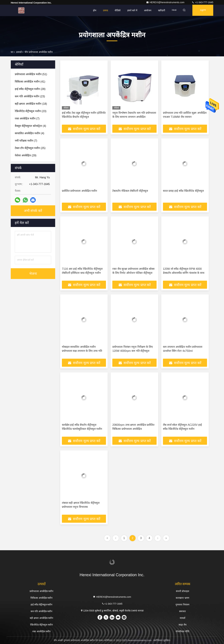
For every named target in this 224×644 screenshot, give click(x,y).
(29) (26, 155)
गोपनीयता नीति (182, 631)
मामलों (183, 618)
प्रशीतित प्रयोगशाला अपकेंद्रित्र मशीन (79, 191)
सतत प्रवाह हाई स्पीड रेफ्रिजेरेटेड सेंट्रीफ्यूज (183, 191)
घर (12, 52)
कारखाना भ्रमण (182, 598)
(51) (31, 74)
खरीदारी (160, 10)
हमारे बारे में (130, 10)
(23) (30, 96)
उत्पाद (103, 10)
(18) (31, 104)
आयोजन (146, 10)
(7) (27, 119)
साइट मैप (183, 625)
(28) (30, 89)
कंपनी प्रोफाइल (182, 591)
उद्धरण (202, 10)
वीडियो (116, 10)
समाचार (182, 611)
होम (93, 10)
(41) (30, 82)
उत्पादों (19, 52)
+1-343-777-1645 (202, 2)
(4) (30, 126)
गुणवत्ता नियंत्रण (182, 605)
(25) (30, 148)
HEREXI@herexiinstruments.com (166, 2)
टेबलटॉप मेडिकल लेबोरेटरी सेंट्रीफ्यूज (130, 191)
